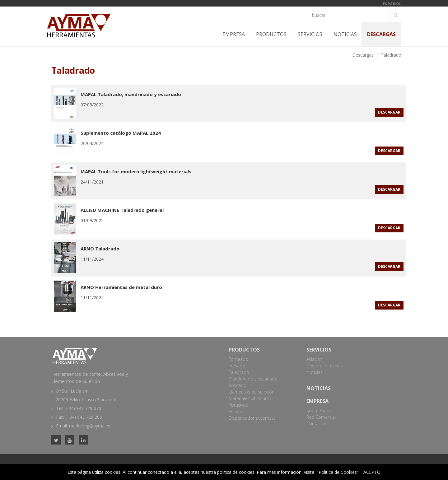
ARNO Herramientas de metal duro (121, 287)
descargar (389, 112)
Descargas (381, 34)
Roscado (238, 385)
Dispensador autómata (252, 418)
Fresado (237, 366)
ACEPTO (372, 472)
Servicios (310, 34)
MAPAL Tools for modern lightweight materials (136, 171)
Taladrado (391, 55)
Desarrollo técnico (325, 366)
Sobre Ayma (319, 410)
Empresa (234, 34)
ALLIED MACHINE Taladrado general (122, 210)
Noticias (345, 34)
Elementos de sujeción (252, 392)
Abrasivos (238, 405)
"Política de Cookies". (338, 472)
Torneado (238, 359)
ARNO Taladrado (100, 249)
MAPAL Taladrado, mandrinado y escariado (131, 94)
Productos (271, 34)
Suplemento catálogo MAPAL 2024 (121, 133)
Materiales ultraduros (250, 398)
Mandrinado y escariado (253, 379)
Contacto (316, 424)
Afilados (237, 411)
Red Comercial (321, 417)
